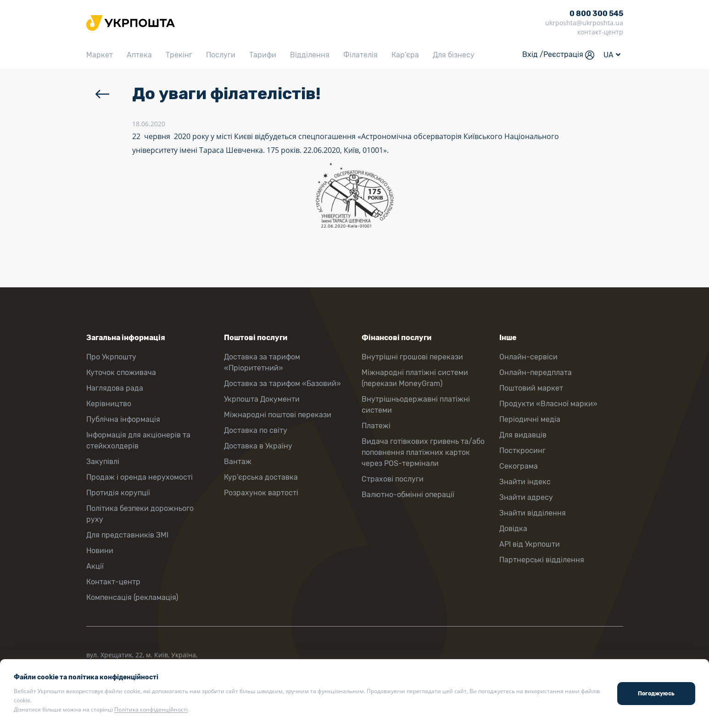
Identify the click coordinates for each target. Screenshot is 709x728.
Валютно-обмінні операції (408, 495)
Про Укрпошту (111, 357)
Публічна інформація (123, 419)
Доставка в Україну (258, 446)
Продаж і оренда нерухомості (140, 477)
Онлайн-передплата (536, 372)
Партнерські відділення (542, 560)
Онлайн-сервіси (528, 357)
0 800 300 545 (596, 14)
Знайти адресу (526, 497)
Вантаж (238, 462)
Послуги (221, 55)
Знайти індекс (525, 482)
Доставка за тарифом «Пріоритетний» (262, 362)
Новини (100, 551)
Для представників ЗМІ (127, 535)
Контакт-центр (113, 582)
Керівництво (109, 404)
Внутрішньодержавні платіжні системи (416, 405)
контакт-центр (600, 32)
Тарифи (263, 55)
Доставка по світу (256, 430)
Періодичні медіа (530, 419)
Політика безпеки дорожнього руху (140, 514)
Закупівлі (103, 462)
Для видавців (523, 435)
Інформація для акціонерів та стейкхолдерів (138, 440)
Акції (95, 566)
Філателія (360, 55)
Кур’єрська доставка (261, 477)
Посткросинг (522, 451)
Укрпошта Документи (262, 399)
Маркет (100, 55)
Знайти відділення (533, 513)
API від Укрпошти (530, 544)
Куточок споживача (121, 372)
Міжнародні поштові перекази (278, 415)
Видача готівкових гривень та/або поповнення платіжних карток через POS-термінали (423, 452)
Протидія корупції (118, 493)
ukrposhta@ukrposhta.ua (584, 23)
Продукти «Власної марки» (548, 404)
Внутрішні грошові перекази (412, 357)
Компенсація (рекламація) (132, 597)
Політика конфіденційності (151, 709)
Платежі (376, 426)
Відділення (310, 55)
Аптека (139, 55)
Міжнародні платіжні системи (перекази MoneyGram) (415, 378)
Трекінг (179, 55)
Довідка (513, 529)
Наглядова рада (115, 388)
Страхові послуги (393, 479)
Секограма (519, 466)
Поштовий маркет (531, 388)
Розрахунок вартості (261, 493)
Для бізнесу (454, 55)
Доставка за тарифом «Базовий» (282, 384)
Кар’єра (405, 55)
